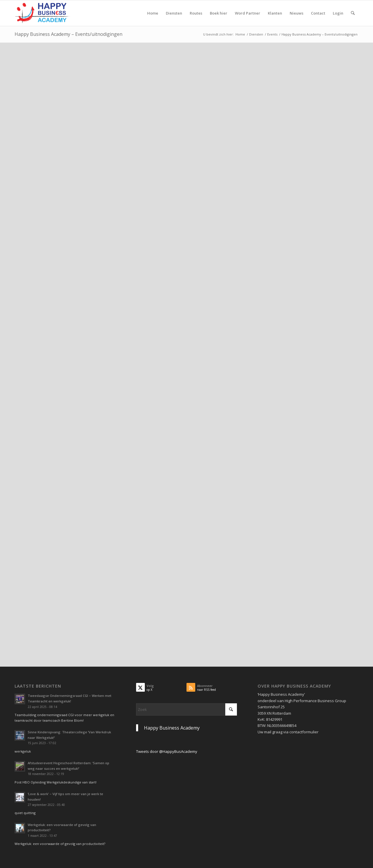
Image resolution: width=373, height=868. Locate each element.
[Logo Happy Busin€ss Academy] (43, 13)
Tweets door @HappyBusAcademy (167, 751)
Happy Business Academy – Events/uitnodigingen (68, 34)
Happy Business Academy (172, 728)
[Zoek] (353, 13)
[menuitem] (153, 13)
